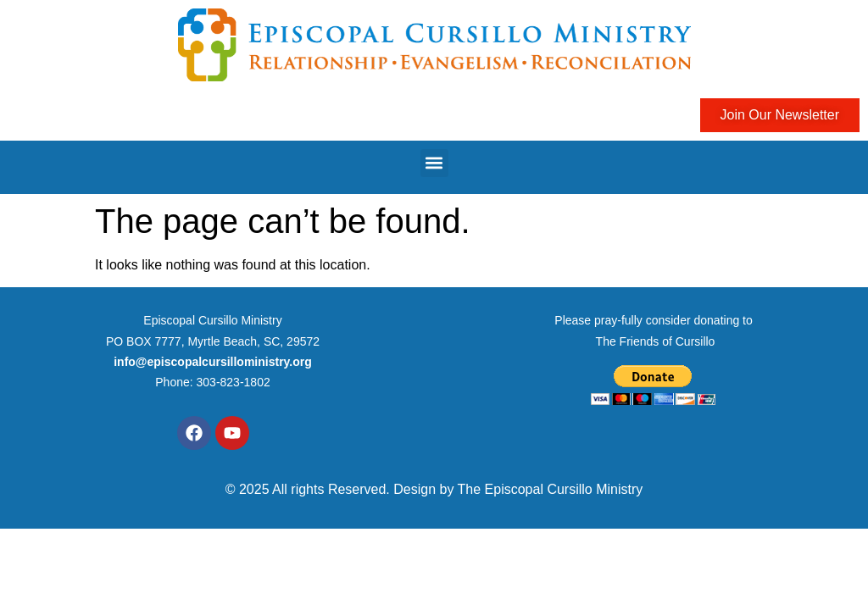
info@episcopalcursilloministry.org (213, 362)
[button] (434, 163)
